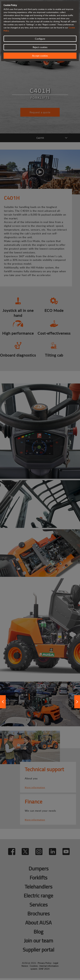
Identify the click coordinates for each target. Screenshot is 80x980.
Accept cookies (40, 56)
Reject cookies (40, 47)
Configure (40, 39)
